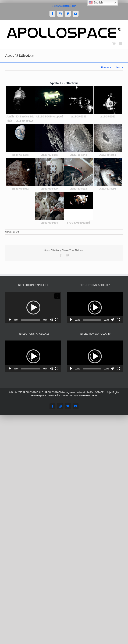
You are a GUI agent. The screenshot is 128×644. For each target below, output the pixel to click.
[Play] (10, 320)
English (96, 3)
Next (117, 67)
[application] (33, 308)
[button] (33, 308)
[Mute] (51, 320)
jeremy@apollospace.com (64, 6)
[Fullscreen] (57, 320)
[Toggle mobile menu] (121, 44)
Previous (106, 67)
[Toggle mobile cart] (114, 44)
